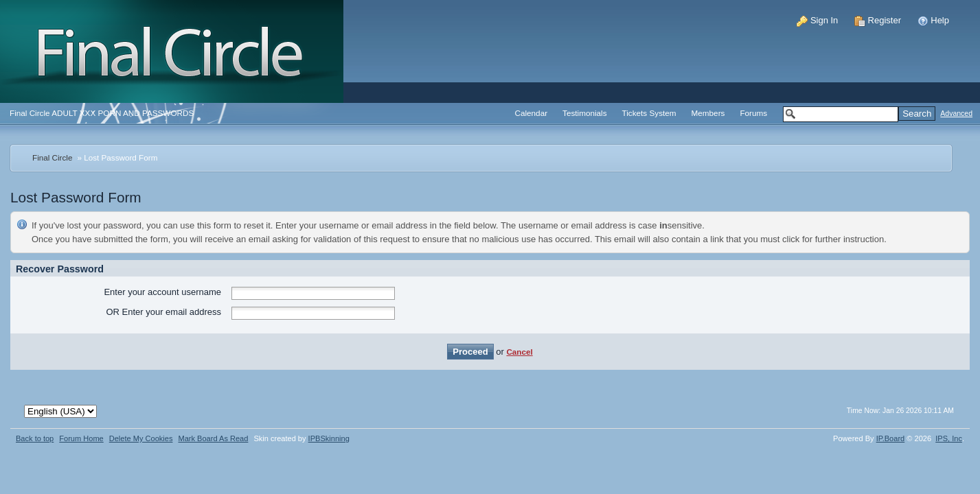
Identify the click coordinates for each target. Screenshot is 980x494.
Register (878, 20)
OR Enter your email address (163, 312)
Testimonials (584, 113)
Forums (753, 113)
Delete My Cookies (141, 438)
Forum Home (81, 438)
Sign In (817, 20)
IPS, (949, 438)
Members (708, 113)
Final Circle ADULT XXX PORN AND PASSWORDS (102, 113)
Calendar (532, 113)
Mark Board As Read (213, 438)
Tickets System (649, 113)
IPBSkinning (329, 438)
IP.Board (891, 438)
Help (933, 20)
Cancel (519, 352)
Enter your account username (162, 292)
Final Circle (52, 157)
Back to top (35, 438)
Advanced (956, 114)
